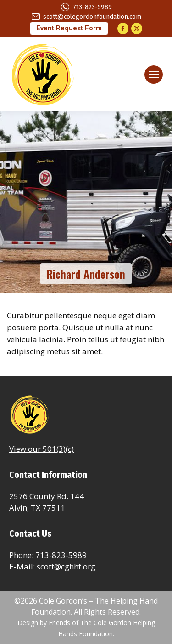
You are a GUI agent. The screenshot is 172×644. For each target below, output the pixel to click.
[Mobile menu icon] (154, 75)
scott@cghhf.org (66, 566)
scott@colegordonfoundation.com (86, 17)
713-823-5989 (86, 7)
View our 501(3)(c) (42, 449)
